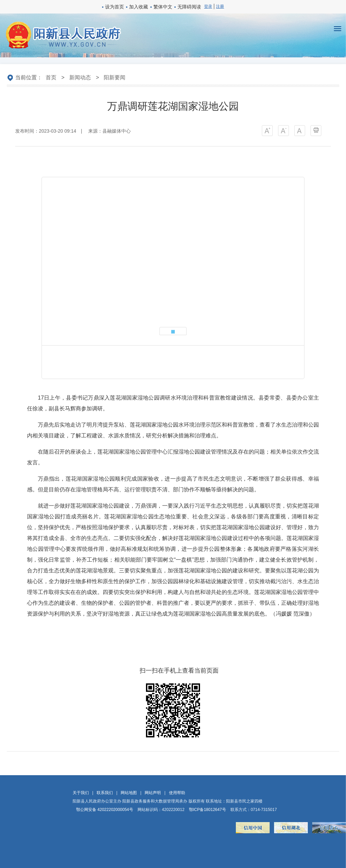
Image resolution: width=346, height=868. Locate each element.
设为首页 (115, 7)
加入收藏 (139, 7)
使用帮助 (177, 793)
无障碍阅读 (189, 7)
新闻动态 (80, 77)
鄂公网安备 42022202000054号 (105, 810)
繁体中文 (163, 7)
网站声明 (153, 793)
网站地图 (129, 793)
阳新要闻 (115, 77)
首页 (51, 77)
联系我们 (105, 793)
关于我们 (81, 793)
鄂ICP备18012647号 (207, 810)
